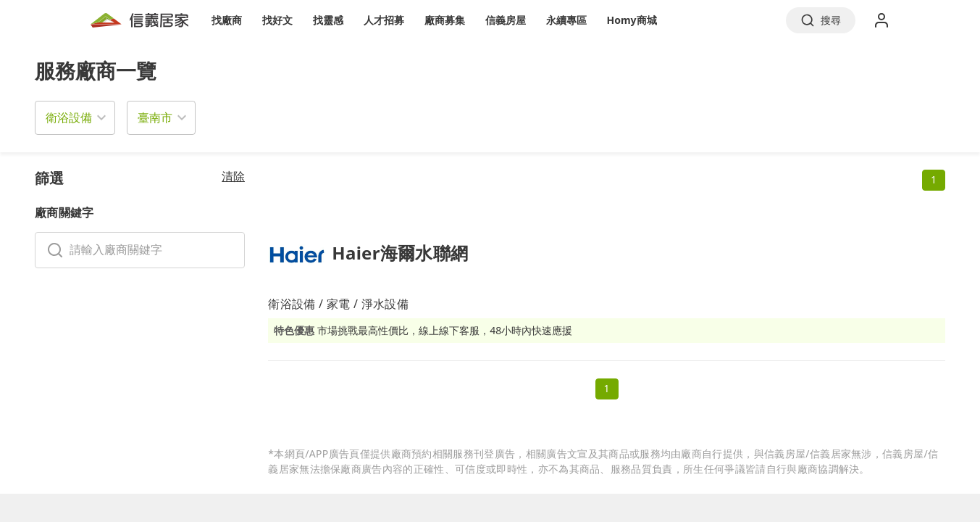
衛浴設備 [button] (69, 117)
